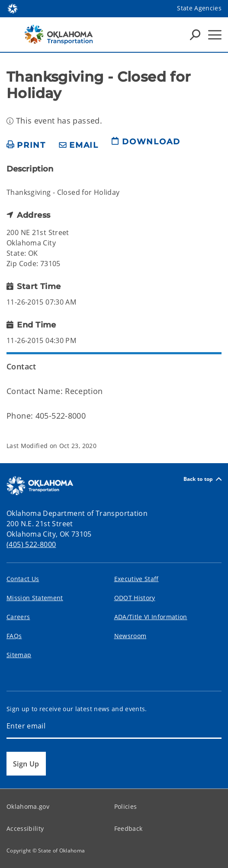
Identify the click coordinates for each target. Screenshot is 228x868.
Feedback (128, 828)
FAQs (14, 636)
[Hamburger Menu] (215, 35)
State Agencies (199, 8)
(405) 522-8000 (31, 544)
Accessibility (25, 828)
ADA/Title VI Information (151, 617)
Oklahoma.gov (28, 806)
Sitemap (19, 655)
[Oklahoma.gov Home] (13, 8)
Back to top (202, 479)
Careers (18, 617)
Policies (126, 806)
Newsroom (130, 636)
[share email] (79, 145)
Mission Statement (35, 598)
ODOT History (135, 598)
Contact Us (23, 579)
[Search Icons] (195, 35)
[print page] (26, 145)
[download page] (146, 145)
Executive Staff (136, 579)
